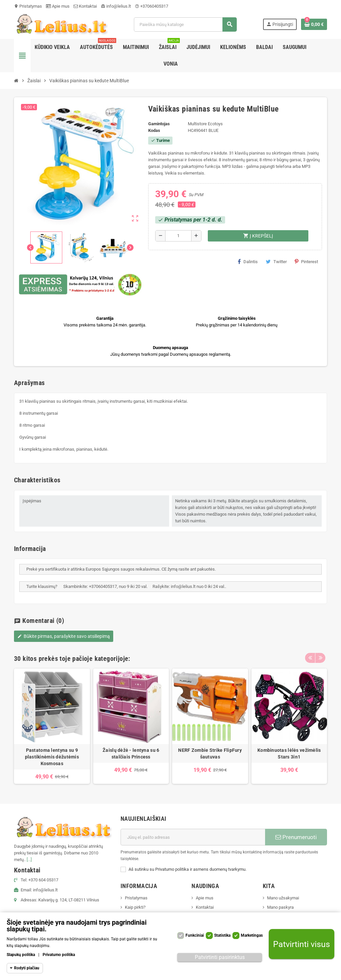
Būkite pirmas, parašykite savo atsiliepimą (64, 636)
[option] (52, 726)
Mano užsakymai (283, 898)
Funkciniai (195, 935)
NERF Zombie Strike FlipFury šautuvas (210, 753)
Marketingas (252, 935)
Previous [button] (310, 657)
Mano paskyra (280, 907)
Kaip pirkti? (135, 907)
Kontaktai (85, 6)
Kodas (154, 130)
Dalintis (248, 261)
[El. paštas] (193, 837)
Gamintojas (159, 124)
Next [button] (320, 657)
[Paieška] (185, 24)
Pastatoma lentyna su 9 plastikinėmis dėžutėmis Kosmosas (52, 757)
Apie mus (58, 6)
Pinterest (306, 261)
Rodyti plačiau (27, 968)
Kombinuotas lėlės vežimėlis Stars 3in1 (289, 753)
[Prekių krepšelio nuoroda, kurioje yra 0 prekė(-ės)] (314, 24)
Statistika (222, 935)
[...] (29, 860)
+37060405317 (152, 6)
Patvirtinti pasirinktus (220, 957)
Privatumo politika (59, 955)
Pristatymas (28, 6)
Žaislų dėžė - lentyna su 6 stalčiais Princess (131, 753)
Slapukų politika (21, 955)
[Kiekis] (178, 236)
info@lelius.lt (116, 6)
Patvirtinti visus (302, 944)
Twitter (276, 261)
